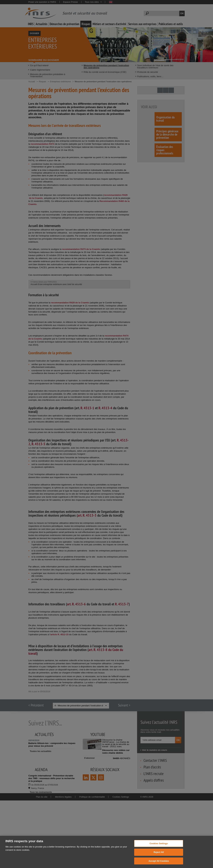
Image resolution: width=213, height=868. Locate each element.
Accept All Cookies (159, 864)
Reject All (159, 856)
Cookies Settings (159, 847)
